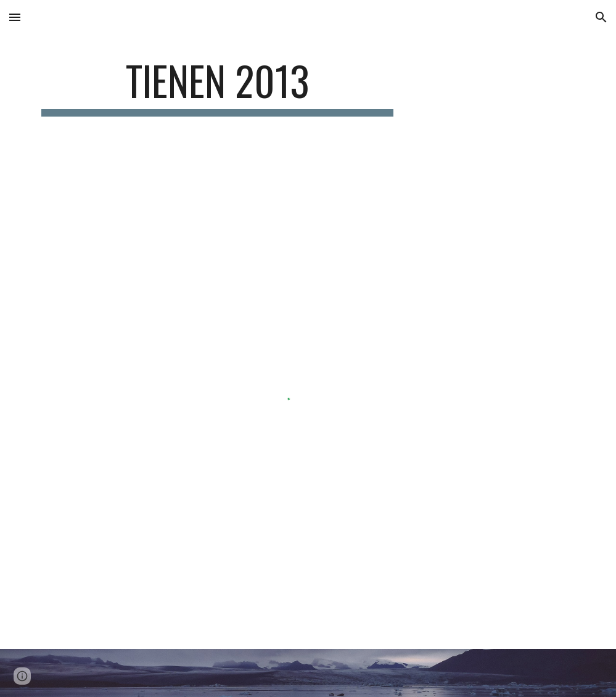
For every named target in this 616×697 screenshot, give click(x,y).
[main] (217, 87)
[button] (15, 17)
